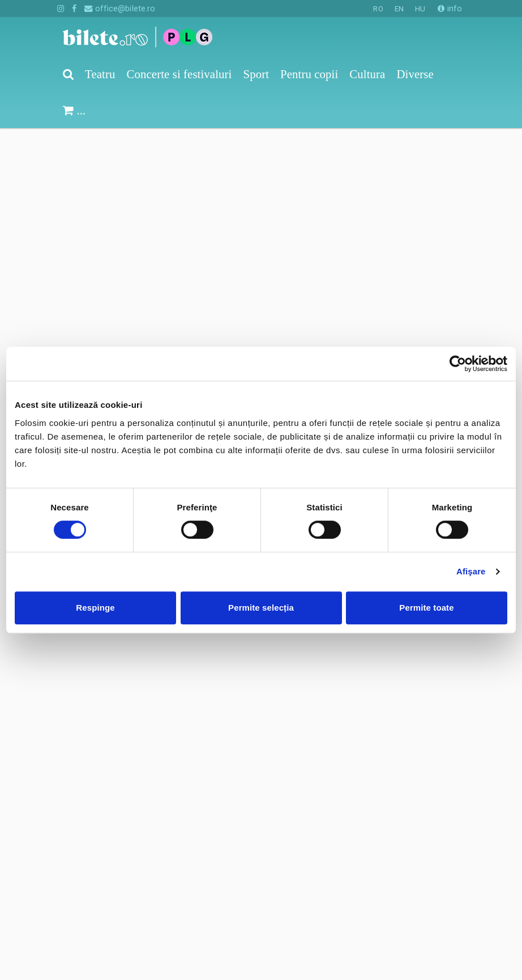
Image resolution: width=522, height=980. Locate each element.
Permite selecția (261, 608)
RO (378, 9)
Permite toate (426, 608)
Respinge (95, 608)
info (450, 8)
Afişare (471, 571)
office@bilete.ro (120, 8)
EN (399, 9)
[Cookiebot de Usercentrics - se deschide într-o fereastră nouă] (458, 364)
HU (420, 9)
